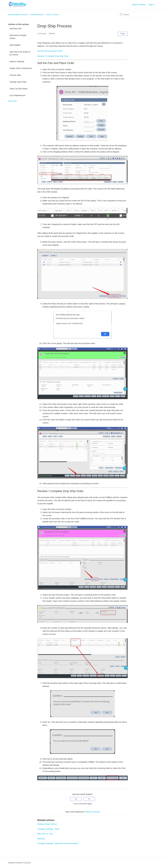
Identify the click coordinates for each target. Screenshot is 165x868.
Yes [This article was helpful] (76, 799)
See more (12, 101)
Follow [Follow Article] (123, 34)
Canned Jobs (15, 75)
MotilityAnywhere (37, 15)
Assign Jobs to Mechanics (21, 68)
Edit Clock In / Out (45, 834)
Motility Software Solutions (18, 15)
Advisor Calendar (17, 61)
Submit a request (139, 5)
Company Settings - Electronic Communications (58, 843)
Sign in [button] (151, 5)
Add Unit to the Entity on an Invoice (20, 53)
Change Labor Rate (18, 82)
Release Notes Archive (47, 824)
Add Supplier (15, 45)
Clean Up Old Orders (19, 89)
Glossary (41, 839)
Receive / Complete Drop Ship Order (53, 56)
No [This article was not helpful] (89, 799)
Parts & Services (53, 15)
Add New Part (16, 29)
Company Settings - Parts (48, 829)
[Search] (137, 14)
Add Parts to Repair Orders (18, 37)
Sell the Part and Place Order (50, 51)
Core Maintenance (17, 95)
